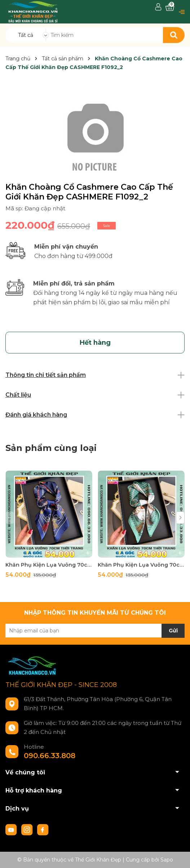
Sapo (167, 860)
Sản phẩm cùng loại (51, 448)
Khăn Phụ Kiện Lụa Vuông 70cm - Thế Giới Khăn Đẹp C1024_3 (141, 565)
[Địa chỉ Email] (95, 631)
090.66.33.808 (50, 756)
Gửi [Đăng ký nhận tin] (173, 631)
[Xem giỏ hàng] (170, 7)
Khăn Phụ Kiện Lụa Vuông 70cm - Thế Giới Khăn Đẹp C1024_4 (49, 565)
